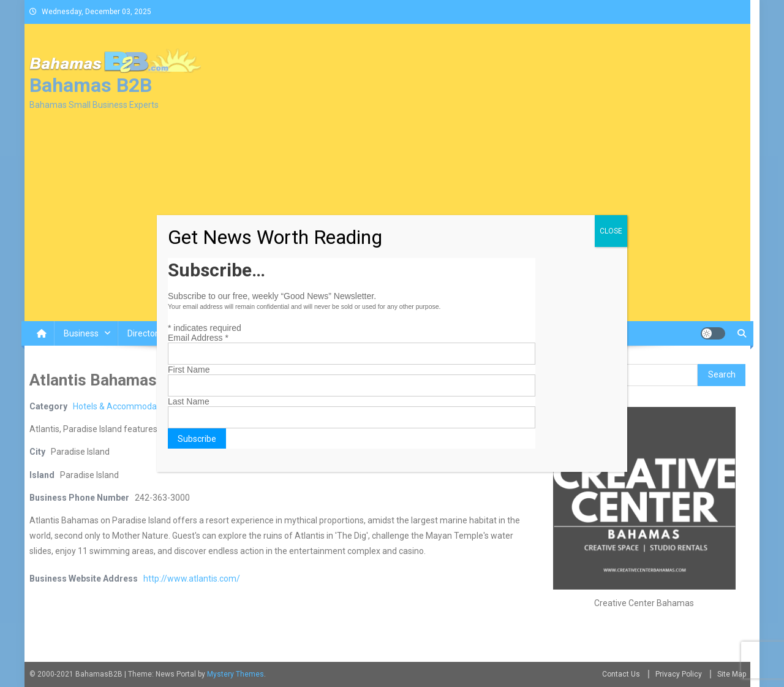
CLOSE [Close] (611, 231)
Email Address (198, 338)
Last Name (189, 401)
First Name (189, 370)
